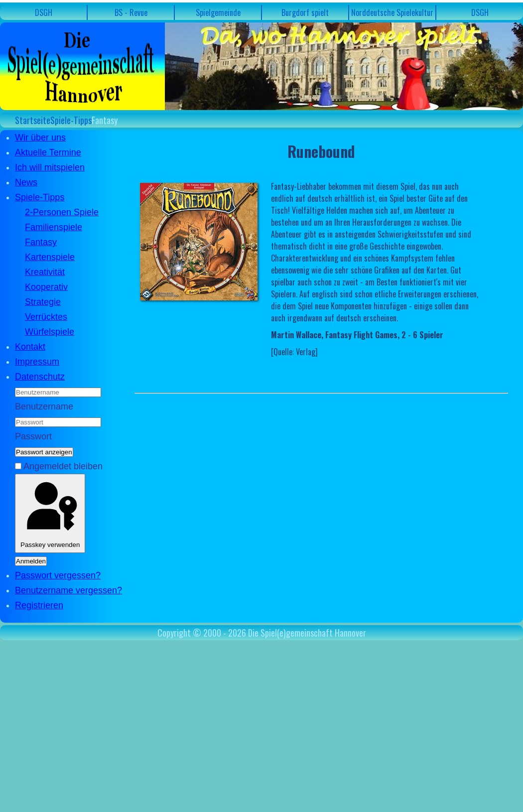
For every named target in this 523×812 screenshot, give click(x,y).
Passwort (33, 436)
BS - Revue (131, 12)
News (26, 182)
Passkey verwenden (50, 513)
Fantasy (41, 242)
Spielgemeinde (218, 12)
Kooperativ (46, 287)
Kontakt (30, 347)
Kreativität (45, 272)
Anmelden (31, 561)
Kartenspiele (50, 257)
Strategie (43, 302)
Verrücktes (46, 317)
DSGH (44, 12)
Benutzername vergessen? (68, 590)
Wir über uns (40, 137)
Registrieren (39, 605)
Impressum (37, 362)
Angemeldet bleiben (63, 466)
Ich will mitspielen (50, 167)
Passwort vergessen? (58, 575)
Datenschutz (40, 377)
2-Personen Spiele (62, 212)
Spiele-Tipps (40, 197)
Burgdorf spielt (305, 12)
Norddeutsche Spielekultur (392, 12)
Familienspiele (54, 227)
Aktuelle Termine (48, 152)
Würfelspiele (50, 332)
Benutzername (44, 406)
